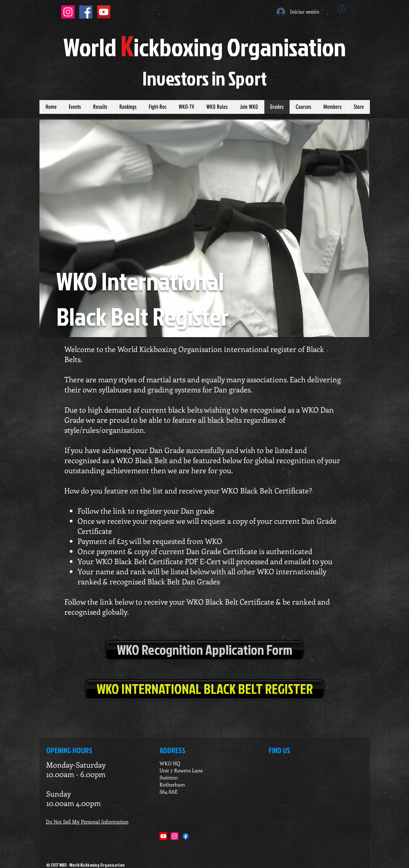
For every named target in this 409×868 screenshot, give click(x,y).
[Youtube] (163, 836)
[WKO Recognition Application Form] (205, 650)
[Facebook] (186, 836)
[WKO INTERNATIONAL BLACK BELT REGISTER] (205, 689)
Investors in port (204, 78)
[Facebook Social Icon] (86, 12)
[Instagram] (174, 836)
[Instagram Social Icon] (68, 12)
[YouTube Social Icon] (104, 12)
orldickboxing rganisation (205, 47)
